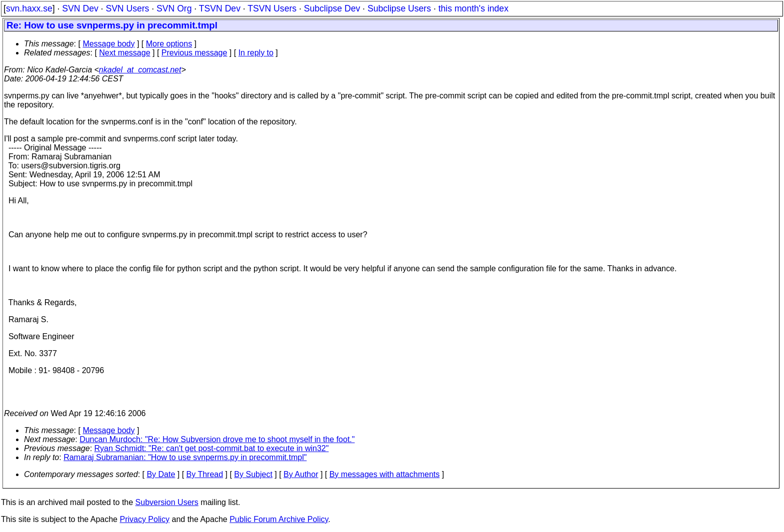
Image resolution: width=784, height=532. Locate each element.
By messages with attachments (385, 474)
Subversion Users (167, 502)
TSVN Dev (220, 8)
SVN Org (174, 8)
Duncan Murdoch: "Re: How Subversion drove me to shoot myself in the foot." (217, 439)
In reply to (256, 53)
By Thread (205, 474)
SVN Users (127, 8)
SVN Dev (80, 8)
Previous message (194, 53)
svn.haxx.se (29, 8)
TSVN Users (272, 8)
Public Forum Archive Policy (279, 519)
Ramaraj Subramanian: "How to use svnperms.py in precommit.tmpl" (185, 457)
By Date (161, 474)
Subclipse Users (399, 8)
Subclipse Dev (332, 8)
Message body (108, 44)
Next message (124, 53)
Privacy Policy (144, 519)
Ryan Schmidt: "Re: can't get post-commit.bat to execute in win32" (212, 448)
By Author (301, 474)
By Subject (253, 474)
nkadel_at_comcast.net (140, 70)
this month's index (473, 8)
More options (169, 44)
